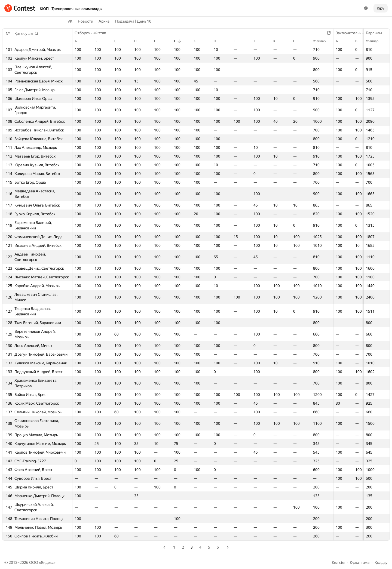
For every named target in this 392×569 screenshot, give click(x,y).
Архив (104, 21)
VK (70, 21)
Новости (85, 21)
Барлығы (377, 33)
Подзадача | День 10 (133, 21)
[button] (27, 33)
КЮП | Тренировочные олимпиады (71, 9)
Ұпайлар (375, 41)
